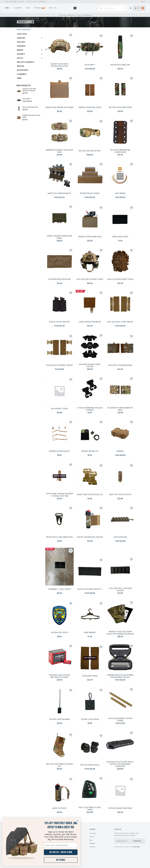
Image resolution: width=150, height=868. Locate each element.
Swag (19, 78)
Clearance (22, 74)
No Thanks (61, 860)
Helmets (21, 54)
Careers (92, 837)
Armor (20, 50)
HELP (143, 2)
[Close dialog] (78, 821)
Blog (91, 840)
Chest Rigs (22, 34)
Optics (20, 58)
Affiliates (92, 843)
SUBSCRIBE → (138, 841)
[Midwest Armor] (75, 8)
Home (19, 30)
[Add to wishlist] (71, 35)
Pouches (21, 42)
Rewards (92, 847)
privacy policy (136, 847)
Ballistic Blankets (26, 62)
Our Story (93, 833)
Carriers (21, 38)
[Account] (130, 8)
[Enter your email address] (61, 845)
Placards (21, 46)
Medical (21, 66)
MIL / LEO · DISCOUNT (37, 2)
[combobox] (113, 8)
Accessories (23, 70)
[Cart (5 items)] (139, 8)
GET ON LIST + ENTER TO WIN (61, 852)
